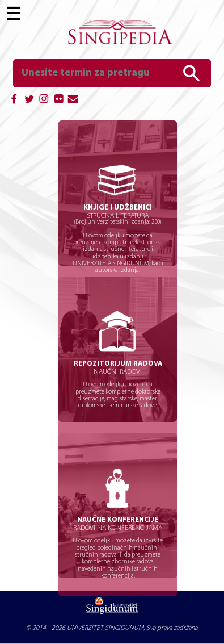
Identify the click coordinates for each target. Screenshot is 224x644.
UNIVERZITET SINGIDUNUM (105, 628)
